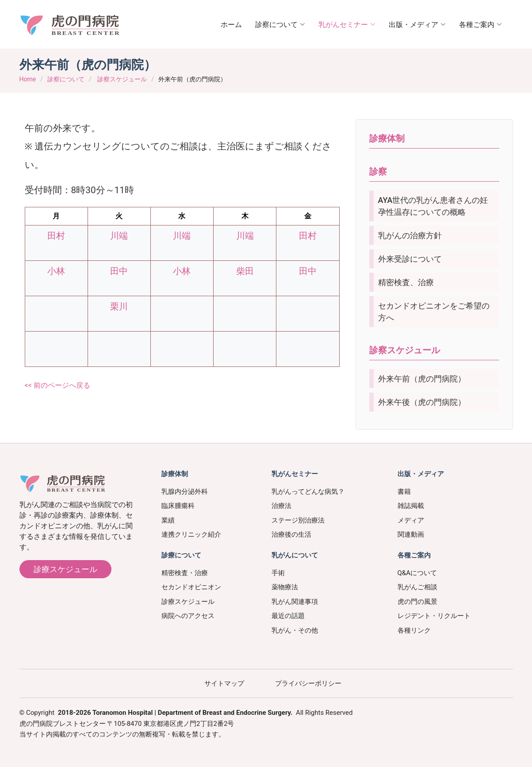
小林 (56, 271)
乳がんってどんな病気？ (308, 492)
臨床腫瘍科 (178, 506)
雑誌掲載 (411, 506)
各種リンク (414, 630)
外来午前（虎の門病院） (422, 379)
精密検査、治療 (406, 282)
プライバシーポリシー (308, 683)
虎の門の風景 (417, 602)
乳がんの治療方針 (410, 235)
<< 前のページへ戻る (57, 385)
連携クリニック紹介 (191, 534)
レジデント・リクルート (434, 616)
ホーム (231, 24)
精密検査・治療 (185, 573)
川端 (119, 236)
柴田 (245, 271)
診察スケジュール (122, 79)
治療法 (281, 506)
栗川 (119, 306)
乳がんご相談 (417, 587)
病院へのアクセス (188, 616)
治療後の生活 (291, 534)
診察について (66, 79)
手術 (278, 573)
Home (28, 79)
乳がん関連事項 (295, 602)
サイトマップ (224, 683)
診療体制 (387, 138)
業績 (168, 520)
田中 (119, 271)
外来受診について (410, 259)
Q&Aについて (417, 573)
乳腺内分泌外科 (185, 492)
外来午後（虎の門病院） (422, 402)
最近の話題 (288, 616)
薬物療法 (285, 587)
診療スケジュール (65, 569)
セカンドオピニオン (191, 587)
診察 (378, 172)
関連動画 (411, 534)
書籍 (404, 492)
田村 (56, 236)
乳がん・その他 (295, 630)
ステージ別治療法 (298, 520)
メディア (411, 520)
